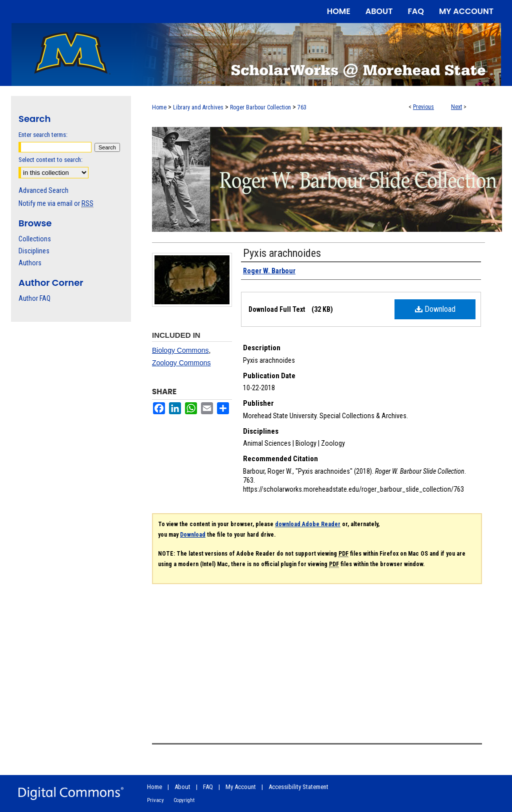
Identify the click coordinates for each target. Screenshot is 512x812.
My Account (241, 787)
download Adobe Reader (308, 524)
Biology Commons (180, 350)
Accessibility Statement (298, 787)
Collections (35, 239)
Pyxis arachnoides (282, 253)
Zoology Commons (181, 363)
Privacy (155, 800)
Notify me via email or (56, 203)
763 (302, 107)
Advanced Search (43, 190)
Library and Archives (198, 107)
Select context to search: (50, 160)
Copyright (184, 800)
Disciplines (34, 251)
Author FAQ (34, 298)
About (182, 787)
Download (435, 309)
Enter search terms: (43, 135)
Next (456, 107)
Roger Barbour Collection (260, 107)
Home (159, 107)
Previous (423, 107)
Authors (30, 263)
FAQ (208, 787)
